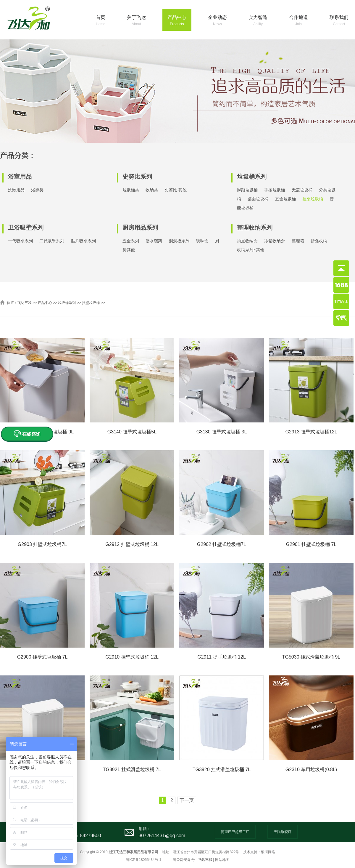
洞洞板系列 (179, 241)
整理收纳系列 (255, 228)
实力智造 (258, 21)
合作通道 (298, 21)
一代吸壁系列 (20, 241)
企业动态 (217, 21)
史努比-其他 (176, 190)
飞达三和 (25, 303)
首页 (101, 21)
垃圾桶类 (131, 190)
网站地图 (222, 860)
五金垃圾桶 (285, 199)
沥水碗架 (154, 241)
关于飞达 (136, 21)
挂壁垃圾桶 (313, 199)
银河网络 (268, 852)
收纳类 (152, 190)
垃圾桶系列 (252, 177)
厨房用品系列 (140, 228)
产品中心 (177, 21)
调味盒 (202, 241)
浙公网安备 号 (184, 860)
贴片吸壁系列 (83, 241)
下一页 (187, 800)
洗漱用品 (16, 190)
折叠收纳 (319, 241)
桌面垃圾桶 (258, 199)
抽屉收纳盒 (247, 241)
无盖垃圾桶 (302, 190)
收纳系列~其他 (251, 250)
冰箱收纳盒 (275, 241)
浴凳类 (37, 190)
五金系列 (131, 241)
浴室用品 (20, 177)
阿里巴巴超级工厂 (235, 832)
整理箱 (298, 241)
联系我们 (339, 21)
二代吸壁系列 (52, 241)
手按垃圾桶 (275, 190)
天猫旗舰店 (283, 832)
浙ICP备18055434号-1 (143, 860)
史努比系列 (137, 177)
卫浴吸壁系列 (26, 228)
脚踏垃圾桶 (247, 190)
